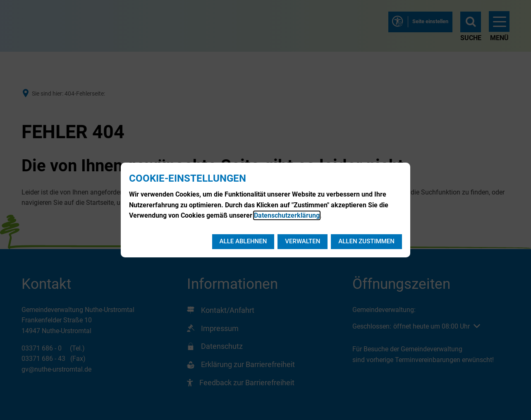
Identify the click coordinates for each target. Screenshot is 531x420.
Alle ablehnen (243, 241)
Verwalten (303, 241)
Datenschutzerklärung (287, 215)
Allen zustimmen (366, 241)
